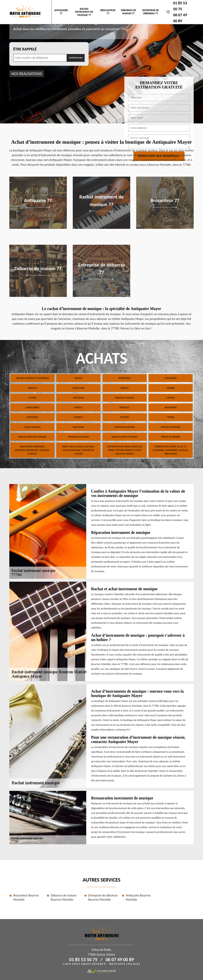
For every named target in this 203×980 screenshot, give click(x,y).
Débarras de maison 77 (128, 12)
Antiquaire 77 (61, 12)
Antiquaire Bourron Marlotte (138, 897)
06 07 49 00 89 (120, 959)
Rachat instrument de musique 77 (84, 12)
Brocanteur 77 (108, 12)
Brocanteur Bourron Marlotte (26, 897)
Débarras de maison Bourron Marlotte (64, 897)
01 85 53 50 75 (83, 959)
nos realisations (27, 74)
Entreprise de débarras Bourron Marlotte (103, 897)
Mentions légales (125, 964)
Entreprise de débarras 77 (151, 12)
